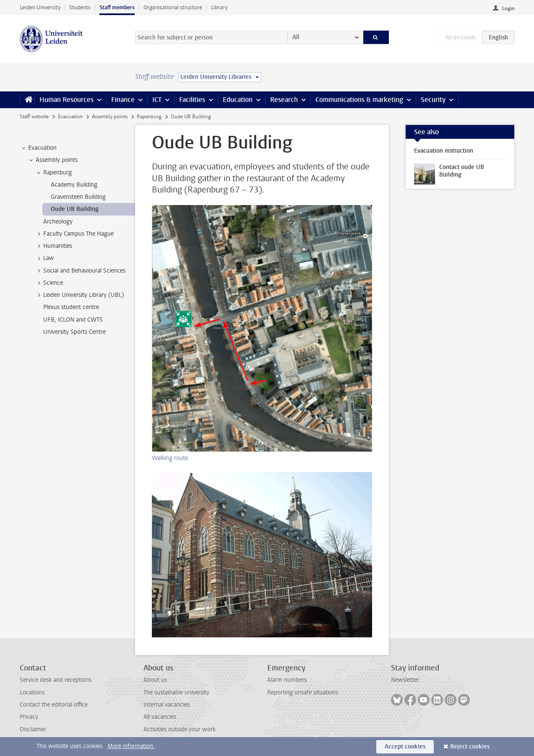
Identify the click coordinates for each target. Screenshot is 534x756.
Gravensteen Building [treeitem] (78, 197)
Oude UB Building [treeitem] (75, 209)
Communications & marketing (359, 100)
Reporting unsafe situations (303, 692)
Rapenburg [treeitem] (53, 173)
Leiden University (40, 7)
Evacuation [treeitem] (38, 148)
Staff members (117, 7)
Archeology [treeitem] (58, 222)
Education (238, 100)
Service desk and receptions (56, 680)
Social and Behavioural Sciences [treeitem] (80, 271)
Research (284, 100)
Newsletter (405, 680)
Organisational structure (173, 7)
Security (433, 100)
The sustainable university (176, 692)
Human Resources (66, 100)
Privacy (29, 717)
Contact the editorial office (54, 705)
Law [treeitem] (45, 258)
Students (80, 7)
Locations (32, 692)
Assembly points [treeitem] (53, 160)
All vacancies (160, 717)
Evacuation (70, 117)
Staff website (34, 117)
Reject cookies (470, 747)
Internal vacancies (167, 705)
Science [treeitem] (49, 283)
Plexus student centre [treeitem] (71, 307)
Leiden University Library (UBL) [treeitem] (80, 295)
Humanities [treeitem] (54, 246)
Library (219, 7)
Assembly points (110, 117)
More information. (131, 746)
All (296, 37)
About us (155, 680)
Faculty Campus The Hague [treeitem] (74, 234)
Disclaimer (33, 729)
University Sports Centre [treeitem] (74, 332)
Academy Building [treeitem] (74, 185)
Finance (123, 100)
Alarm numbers (287, 680)
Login (508, 8)
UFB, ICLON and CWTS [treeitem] (73, 320)
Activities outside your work (180, 729)
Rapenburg (149, 117)
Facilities (192, 100)
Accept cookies (405, 747)
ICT (157, 100)
